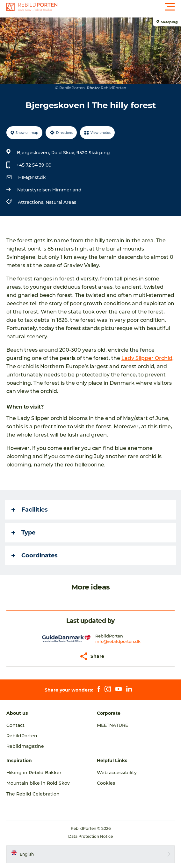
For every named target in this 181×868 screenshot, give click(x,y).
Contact (15, 725)
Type (23, 533)
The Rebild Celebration (33, 794)
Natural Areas (61, 202)
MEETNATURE (112, 725)
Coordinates (35, 555)
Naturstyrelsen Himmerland (49, 190)
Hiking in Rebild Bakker (34, 773)
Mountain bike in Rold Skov (38, 783)
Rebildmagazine (25, 746)
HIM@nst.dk (32, 177)
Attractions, (32, 202)
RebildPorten (22, 736)
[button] (119, 7)
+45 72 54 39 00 (34, 165)
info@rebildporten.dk (118, 641)
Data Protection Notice (90, 836)
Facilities (30, 510)
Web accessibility (117, 773)
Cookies (106, 783)
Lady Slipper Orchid (147, 358)
